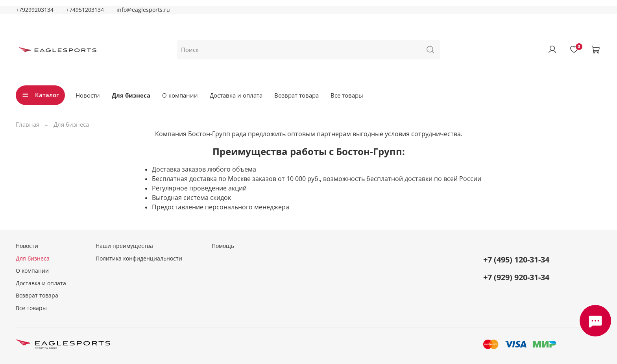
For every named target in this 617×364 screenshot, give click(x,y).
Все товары (347, 95)
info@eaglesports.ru (143, 10)
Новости (88, 95)
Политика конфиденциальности (139, 259)
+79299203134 (35, 10)
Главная (28, 124)
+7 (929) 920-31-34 (516, 277)
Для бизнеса (131, 95)
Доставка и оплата (236, 95)
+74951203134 (85, 10)
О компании (180, 95)
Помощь (223, 246)
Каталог (40, 95)
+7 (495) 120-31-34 (516, 260)
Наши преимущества (124, 246)
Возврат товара (296, 95)
